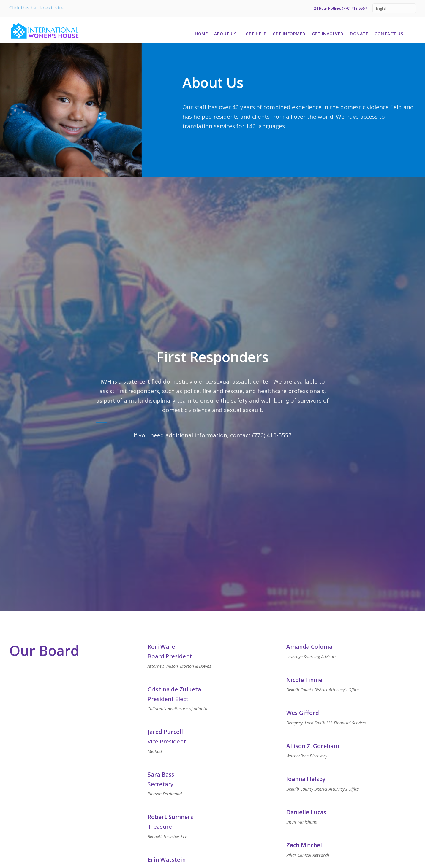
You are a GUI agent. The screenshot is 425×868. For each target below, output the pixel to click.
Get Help (256, 34)
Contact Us (389, 34)
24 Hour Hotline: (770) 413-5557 (341, 8)
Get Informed (289, 34)
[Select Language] (394, 8)
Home (201, 34)
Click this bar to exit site (36, 8)
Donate (359, 34)
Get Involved (328, 34)
